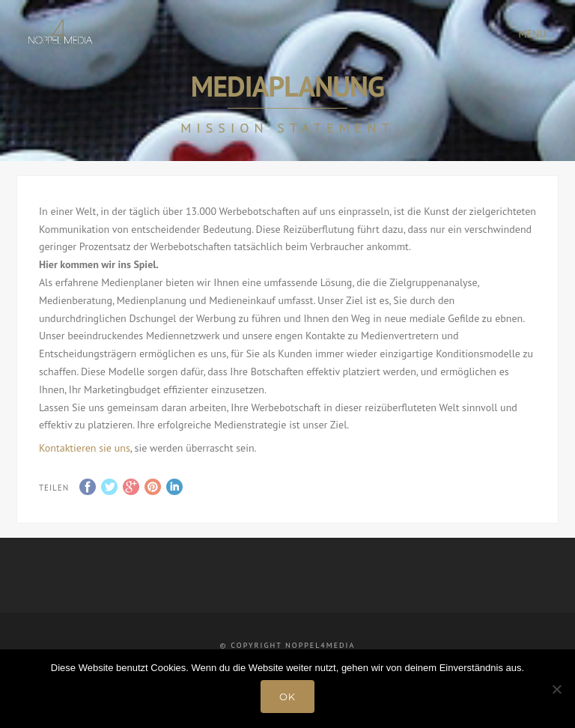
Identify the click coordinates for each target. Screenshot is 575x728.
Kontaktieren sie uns (85, 448)
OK (287, 697)
